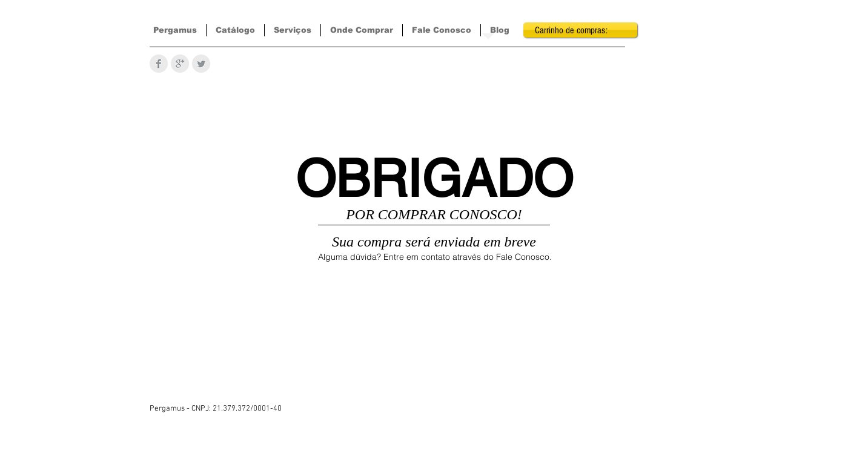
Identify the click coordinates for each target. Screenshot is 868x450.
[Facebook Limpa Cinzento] (159, 64)
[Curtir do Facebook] (443, 437)
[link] (580, 30)
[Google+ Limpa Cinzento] (180, 64)
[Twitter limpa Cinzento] (201, 64)
